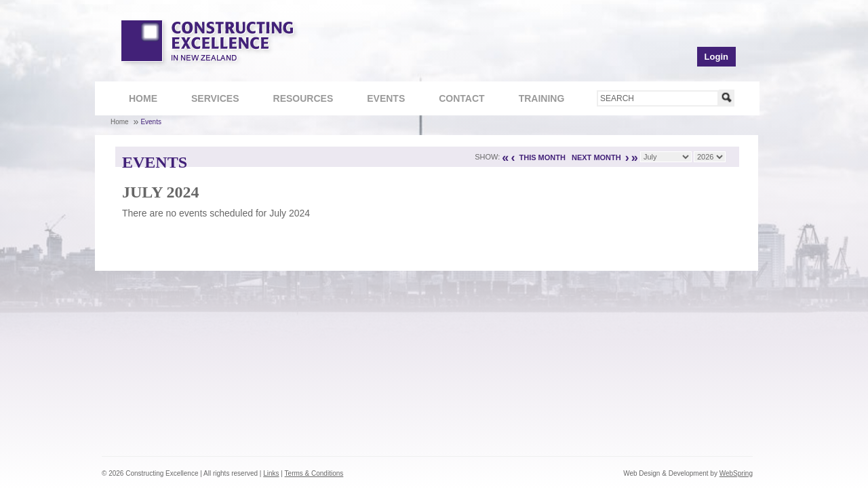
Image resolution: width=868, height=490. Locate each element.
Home (143, 98)
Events (386, 98)
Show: (487, 157)
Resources (296, 100)
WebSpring (736, 473)
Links (271, 473)
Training (535, 100)
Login (716, 57)
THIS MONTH (542, 157)
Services (208, 100)
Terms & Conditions (314, 473)
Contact (455, 100)
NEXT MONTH (596, 157)
